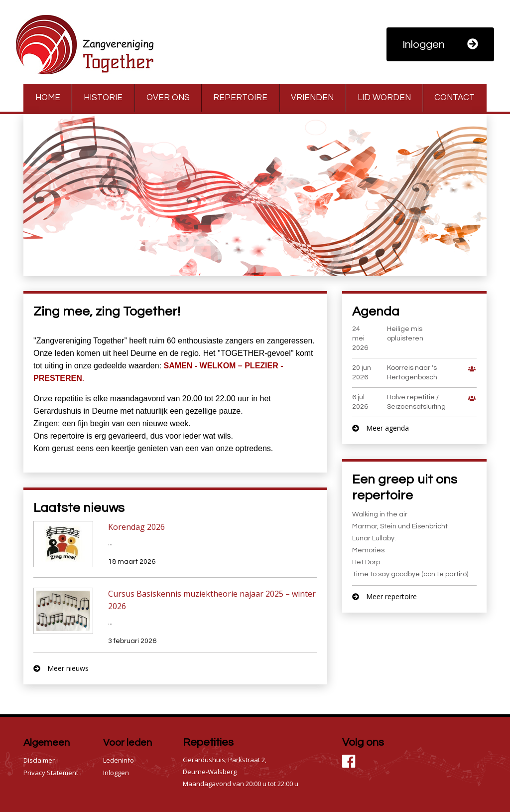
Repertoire (240, 98)
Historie (103, 98)
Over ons (168, 98)
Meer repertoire (384, 596)
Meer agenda (381, 428)
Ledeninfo (119, 760)
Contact (454, 98)
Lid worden (384, 98)
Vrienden (312, 98)
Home (48, 98)
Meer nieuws (61, 668)
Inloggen (440, 44)
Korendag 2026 (136, 527)
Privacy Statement (51, 773)
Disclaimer (39, 760)
